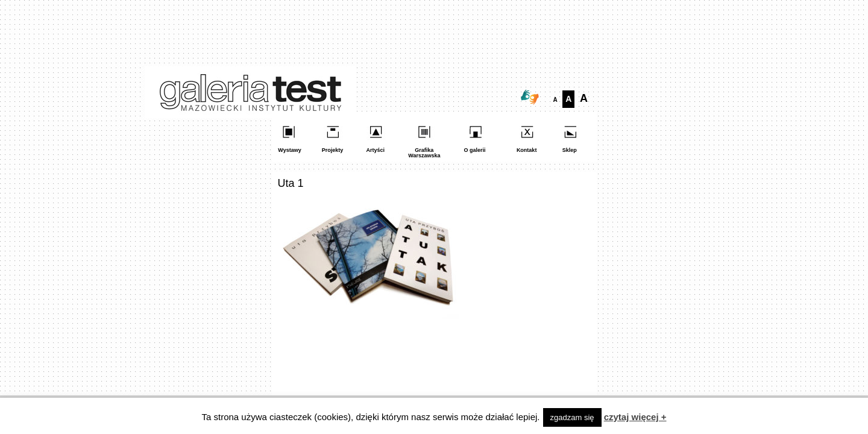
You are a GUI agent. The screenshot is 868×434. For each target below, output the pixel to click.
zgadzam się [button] (572, 417)
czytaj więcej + (635, 417)
